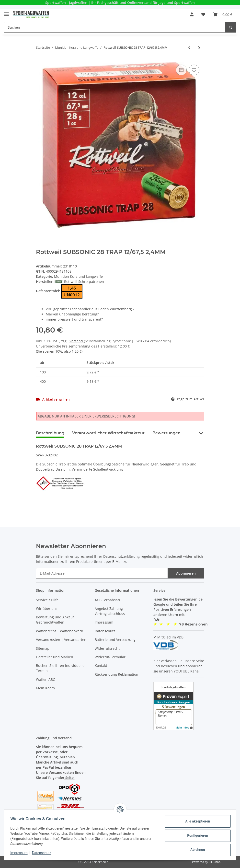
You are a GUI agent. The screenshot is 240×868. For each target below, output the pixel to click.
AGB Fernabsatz (108, 600)
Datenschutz (105, 631)
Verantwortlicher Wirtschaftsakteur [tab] (108, 433)
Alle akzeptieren (196, 821)
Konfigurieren (196, 835)
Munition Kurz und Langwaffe (78, 276)
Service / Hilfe (47, 600)
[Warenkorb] (223, 14)
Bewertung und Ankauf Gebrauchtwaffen (55, 620)
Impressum (104, 622)
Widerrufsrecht (107, 648)
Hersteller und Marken (55, 657)
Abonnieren (186, 573)
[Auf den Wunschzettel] (194, 70)
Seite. (69, 778)
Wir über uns (47, 608)
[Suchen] (114, 27)
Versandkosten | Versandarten (61, 640)
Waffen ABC (46, 679)
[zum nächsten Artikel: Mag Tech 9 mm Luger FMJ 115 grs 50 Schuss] (199, 48)
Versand (77, 341)
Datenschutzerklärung (121, 556)
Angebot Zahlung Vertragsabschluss (110, 611)
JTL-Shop (215, 862)
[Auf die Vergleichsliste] (181, 70)
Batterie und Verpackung (115, 640)
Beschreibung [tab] (50, 433)
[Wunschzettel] (203, 14)
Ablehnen (196, 850)
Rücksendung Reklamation (116, 674)
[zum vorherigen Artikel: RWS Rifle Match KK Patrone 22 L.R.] (189, 48)
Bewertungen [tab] (166, 433)
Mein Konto (45, 688)
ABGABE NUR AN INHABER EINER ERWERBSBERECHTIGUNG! (86, 416)
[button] (192, 14)
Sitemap (43, 648)
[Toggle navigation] (6, 12)
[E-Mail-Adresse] (102, 573)
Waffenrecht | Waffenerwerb (60, 631)
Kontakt (101, 665)
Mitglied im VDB (170, 637)
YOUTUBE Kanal (187, 671)
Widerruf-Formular (110, 657)
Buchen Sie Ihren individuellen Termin (61, 668)
